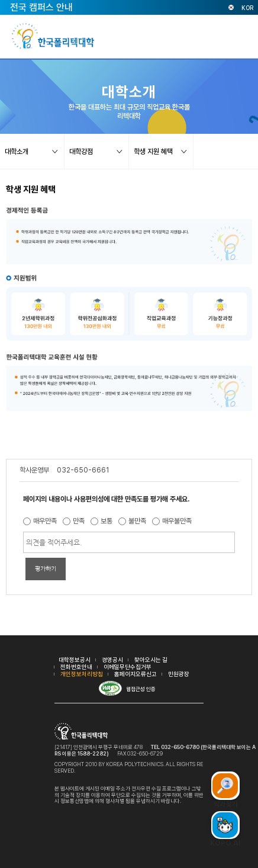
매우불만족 (177, 521)
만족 (79, 521)
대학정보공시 (75, 660)
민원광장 (179, 674)
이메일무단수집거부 (128, 667)
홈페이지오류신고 (136, 674)
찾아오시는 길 (151, 660)
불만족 (137, 521)
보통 (107, 521)
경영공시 (112, 660)
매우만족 (45, 521)
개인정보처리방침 (82, 674)
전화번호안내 (76, 667)
